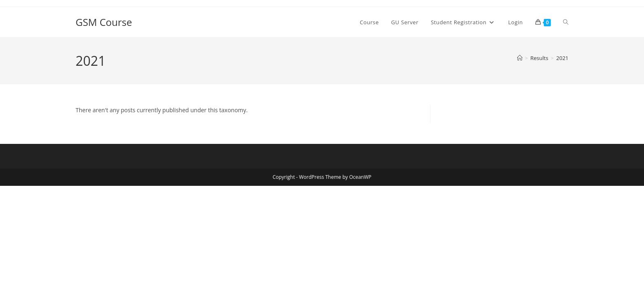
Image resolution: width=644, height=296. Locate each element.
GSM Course (104, 22)
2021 (562, 58)
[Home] (520, 58)
